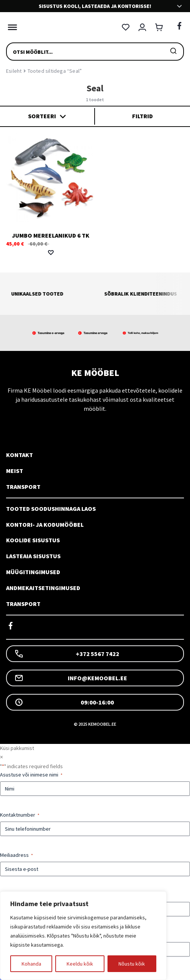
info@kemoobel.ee (71, 678)
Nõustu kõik (132, 964)
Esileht (14, 71)
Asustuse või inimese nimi (31, 775)
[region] (83, 936)
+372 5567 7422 (67, 654)
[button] (51, 252)
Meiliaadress (16, 855)
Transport (23, 487)
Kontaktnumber (20, 815)
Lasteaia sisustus (33, 556)
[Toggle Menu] (11, 27)
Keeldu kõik (80, 964)
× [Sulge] (2, 757)
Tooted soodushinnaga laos (51, 509)
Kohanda (31, 964)
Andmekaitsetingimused (43, 588)
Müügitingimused (33, 572)
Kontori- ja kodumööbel (45, 524)
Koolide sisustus (33, 540)
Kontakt (19, 455)
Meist (15, 471)
